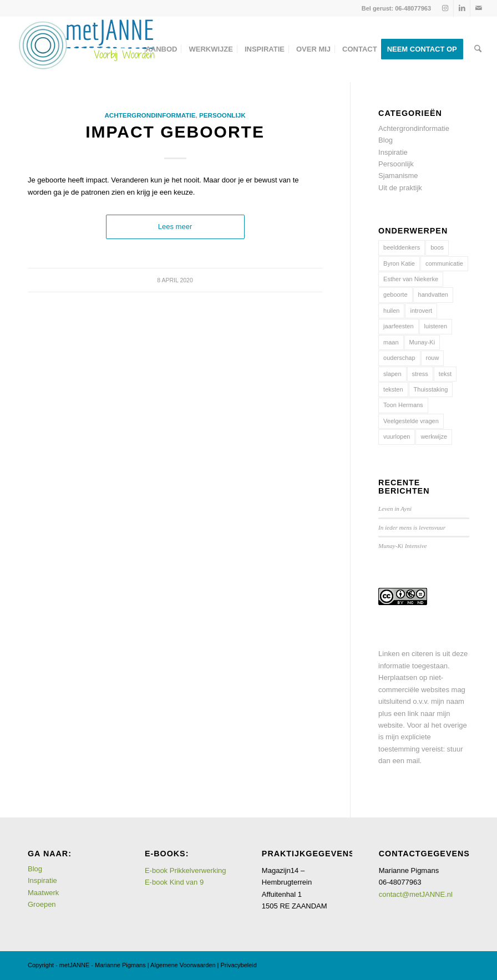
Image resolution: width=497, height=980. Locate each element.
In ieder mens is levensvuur (412, 527)
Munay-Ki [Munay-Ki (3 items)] (422, 342)
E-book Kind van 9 (174, 882)
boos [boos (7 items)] (437, 247)
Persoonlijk (222, 115)
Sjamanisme (398, 176)
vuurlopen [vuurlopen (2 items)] (397, 436)
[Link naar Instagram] (445, 8)
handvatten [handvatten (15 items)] (433, 294)
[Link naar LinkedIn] (462, 8)
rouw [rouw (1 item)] (433, 358)
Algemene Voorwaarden (183, 965)
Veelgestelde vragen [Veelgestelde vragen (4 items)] (411, 421)
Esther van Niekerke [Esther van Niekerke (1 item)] (411, 279)
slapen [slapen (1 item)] (392, 374)
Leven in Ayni (395, 509)
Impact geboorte (175, 132)
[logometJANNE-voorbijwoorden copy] (86, 49)
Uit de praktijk (400, 188)
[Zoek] (478, 49)
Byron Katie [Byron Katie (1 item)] (399, 263)
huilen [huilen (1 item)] (391, 311)
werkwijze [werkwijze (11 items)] (434, 436)
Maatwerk (43, 893)
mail (413, 761)
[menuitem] (161, 49)
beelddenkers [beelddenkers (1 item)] (402, 247)
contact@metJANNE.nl (416, 894)
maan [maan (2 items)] (391, 342)
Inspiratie (393, 152)
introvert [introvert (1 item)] (421, 311)
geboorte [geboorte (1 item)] (395, 294)
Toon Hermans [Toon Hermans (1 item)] (403, 405)
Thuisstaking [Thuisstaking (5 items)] (431, 389)
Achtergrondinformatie (150, 115)
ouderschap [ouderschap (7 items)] (399, 358)
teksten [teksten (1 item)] (393, 389)
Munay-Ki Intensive (402, 546)
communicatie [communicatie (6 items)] (444, 263)
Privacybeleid (239, 965)
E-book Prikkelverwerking (186, 870)
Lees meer (175, 227)
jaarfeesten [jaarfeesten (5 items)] (398, 326)
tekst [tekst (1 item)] (445, 374)
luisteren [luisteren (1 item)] (436, 326)
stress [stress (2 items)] (420, 374)
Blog (386, 140)
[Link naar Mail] (479, 8)
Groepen (42, 904)
